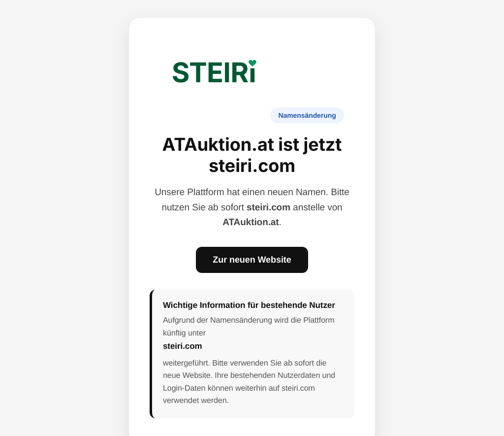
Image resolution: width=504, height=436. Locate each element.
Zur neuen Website (252, 260)
